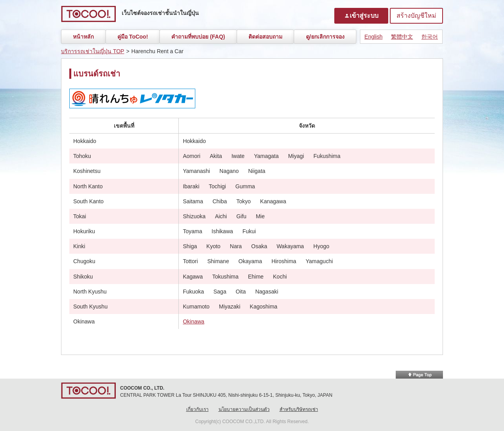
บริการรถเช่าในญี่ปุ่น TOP (93, 51)
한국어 (430, 37)
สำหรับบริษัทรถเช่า (299, 409)
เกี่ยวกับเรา (197, 409)
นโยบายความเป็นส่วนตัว (244, 409)
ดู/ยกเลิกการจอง (325, 37)
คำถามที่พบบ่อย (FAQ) (198, 37)
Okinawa (193, 321)
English (374, 37)
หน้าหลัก (83, 37)
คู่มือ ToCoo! (133, 37)
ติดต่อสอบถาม (265, 37)
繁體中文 (402, 37)
